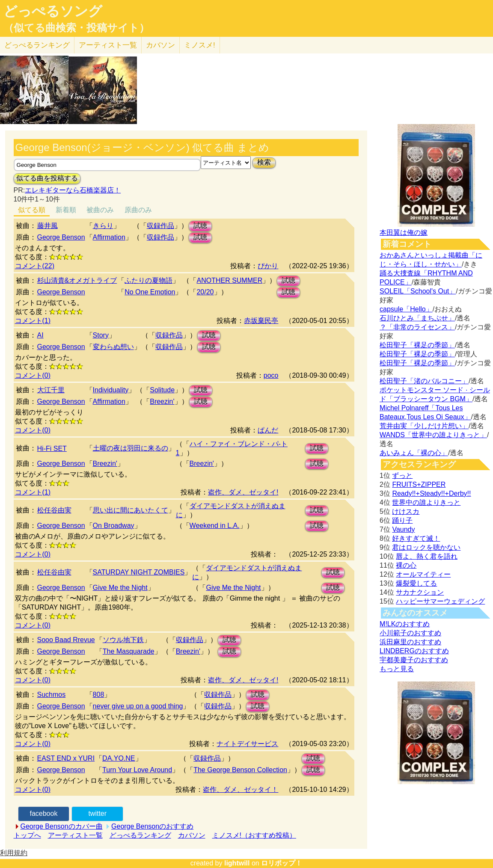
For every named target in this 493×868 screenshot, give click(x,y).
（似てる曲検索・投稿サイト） (76, 28)
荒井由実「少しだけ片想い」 (424, 426)
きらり (103, 226)
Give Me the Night (120, 588)
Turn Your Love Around (137, 770)
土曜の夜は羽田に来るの (131, 448)
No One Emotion (150, 292)
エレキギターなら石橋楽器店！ (73, 190)
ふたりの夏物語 (148, 280)
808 (99, 695)
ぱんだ (268, 430)
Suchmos (52, 695)
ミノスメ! (200, 45)
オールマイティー (423, 574)
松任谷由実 (54, 510)
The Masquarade (129, 651)
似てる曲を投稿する (47, 178)
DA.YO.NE (119, 758)
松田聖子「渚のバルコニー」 (424, 381)
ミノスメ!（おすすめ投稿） (254, 835)
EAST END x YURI (66, 758)
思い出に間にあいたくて (131, 510)
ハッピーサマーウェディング (440, 601)
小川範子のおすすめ (410, 633)
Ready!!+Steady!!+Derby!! (431, 493)
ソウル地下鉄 (123, 640)
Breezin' (162, 401)
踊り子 (402, 520)
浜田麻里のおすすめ (410, 642)
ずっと (402, 475)
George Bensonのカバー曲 (62, 826)
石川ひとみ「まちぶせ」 (417, 318)
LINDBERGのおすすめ (414, 651)
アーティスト (108, 45)
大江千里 (51, 390)
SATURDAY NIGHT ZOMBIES (139, 572)
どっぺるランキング (140, 835)
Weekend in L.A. (215, 526)
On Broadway (114, 526)
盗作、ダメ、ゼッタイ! (243, 492)
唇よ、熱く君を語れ (427, 556)
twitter (97, 813)
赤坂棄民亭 (261, 321)
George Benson (61, 237)
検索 (264, 162)
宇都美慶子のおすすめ (414, 660)
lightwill (237, 863)
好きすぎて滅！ (416, 538)
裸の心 (406, 565)
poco (271, 375)
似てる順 (32, 210)
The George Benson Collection (240, 770)
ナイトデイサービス (247, 744)
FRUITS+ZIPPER (419, 484)
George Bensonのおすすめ (152, 826)
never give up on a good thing (138, 706)
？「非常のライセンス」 (417, 327)
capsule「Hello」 (406, 309)
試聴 (200, 226)
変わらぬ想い (113, 347)
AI (40, 335)
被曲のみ (100, 210)
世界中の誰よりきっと (426, 502)
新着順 (66, 210)
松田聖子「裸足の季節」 (417, 345)
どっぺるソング (53, 11)
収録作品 (160, 226)
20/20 (205, 292)
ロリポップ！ (282, 863)
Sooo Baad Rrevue (66, 640)
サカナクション (420, 592)
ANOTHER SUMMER (229, 280)
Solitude (162, 390)
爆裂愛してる (416, 583)
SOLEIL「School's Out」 (418, 291)
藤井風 (48, 226)
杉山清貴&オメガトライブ (77, 280)
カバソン (160, 45)
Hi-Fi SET (52, 449)
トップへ (27, 835)
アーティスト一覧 (75, 835)
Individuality (111, 390)
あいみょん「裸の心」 (414, 453)
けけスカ (406, 511)
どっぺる (37, 45)
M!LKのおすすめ (405, 624)
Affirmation (109, 237)
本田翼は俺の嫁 (404, 233)
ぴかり (268, 266)
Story (101, 335)
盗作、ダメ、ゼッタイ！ (241, 789)
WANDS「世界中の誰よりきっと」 (433, 435)
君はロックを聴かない (426, 547)
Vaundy (403, 529)
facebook (43, 813)
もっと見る (397, 669)
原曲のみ (138, 210)
